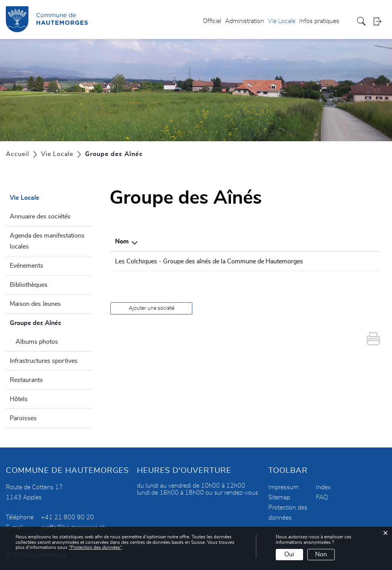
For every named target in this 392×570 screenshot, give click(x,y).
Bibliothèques (29, 285)
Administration (245, 21)
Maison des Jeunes (35, 304)
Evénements (27, 266)
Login (380, 21)
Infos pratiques (319, 21)
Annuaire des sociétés (40, 217)
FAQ (322, 497)
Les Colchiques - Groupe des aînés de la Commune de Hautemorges (209, 261)
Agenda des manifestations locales (47, 241)
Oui (289, 554)
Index (323, 487)
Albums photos (37, 342)
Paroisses (23, 418)
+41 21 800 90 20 (67, 517)
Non (321, 554)
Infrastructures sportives (44, 361)
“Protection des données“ (95, 547)
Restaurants (26, 380)
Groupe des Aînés (51, 322)
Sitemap (279, 497)
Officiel (212, 21)
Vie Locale (282, 21)
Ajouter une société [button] (152, 308)
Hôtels (19, 399)
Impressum (283, 487)
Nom (122, 241)
